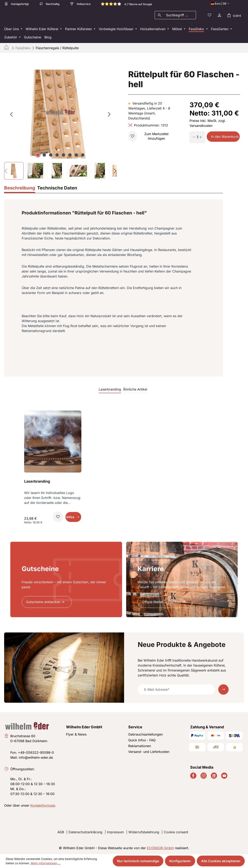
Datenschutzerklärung (85, 832)
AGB (61, 832)
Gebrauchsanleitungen (145, 734)
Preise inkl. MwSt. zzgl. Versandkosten (208, 124)
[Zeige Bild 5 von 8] (64, 156)
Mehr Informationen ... (46, 863)
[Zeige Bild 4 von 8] (57, 156)
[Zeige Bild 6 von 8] (70, 156)
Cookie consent (176, 832)
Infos (70, 518)
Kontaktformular (43, 805)
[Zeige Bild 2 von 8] (44, 156)
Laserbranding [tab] (110, 391)
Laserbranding (37, 483)
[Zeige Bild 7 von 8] (76, 156)
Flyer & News (76, 734)
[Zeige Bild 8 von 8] (83, 156)
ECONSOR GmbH (160, 848)
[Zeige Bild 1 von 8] (38, 156)
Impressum (115, 832)
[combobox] (180, 16)
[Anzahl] (197, 138)
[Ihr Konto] (219, 16)
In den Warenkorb (225, 138)
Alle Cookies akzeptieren (221, 861)
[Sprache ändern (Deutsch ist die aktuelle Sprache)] (220, 4)
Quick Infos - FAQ (142, 740)
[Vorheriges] (11, 115)
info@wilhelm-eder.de (36, 757)
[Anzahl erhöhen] (202, 138)
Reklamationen (140, 746)
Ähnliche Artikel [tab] (135, 391)
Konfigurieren (180, 861)
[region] (60, 126)
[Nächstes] (109, 115)
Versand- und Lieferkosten (149, 752)
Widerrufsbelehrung (144, 832)
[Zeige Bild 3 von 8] (51, 156)
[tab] (20, 190)
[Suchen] (160, 16)
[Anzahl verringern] (193, 138)
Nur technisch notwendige (138, 861)
